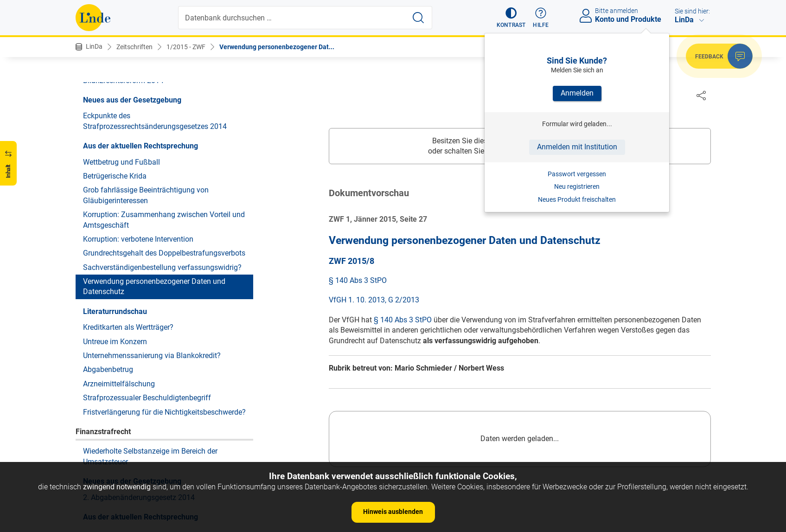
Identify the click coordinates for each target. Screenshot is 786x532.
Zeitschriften (134, 47)
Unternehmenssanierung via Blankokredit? (152, 356)
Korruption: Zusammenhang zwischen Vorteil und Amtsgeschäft (164, 220)
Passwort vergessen (577, 174)
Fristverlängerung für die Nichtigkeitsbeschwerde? (164, 412)
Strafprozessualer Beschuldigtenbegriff (147, 398)
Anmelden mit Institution (577, 147)
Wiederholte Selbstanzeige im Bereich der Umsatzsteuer (150, 456)
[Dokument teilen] (701, 95)
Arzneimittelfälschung (119, 384)
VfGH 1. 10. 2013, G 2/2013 (374, 300)
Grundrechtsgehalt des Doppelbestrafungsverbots (164, 253)
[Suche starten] (418, 18)
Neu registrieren (577, 186)
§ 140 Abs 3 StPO (358, 281)
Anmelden (577, 93)
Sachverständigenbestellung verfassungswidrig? (162, 267)
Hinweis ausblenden (393, 512)
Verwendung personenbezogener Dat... (277, 47)
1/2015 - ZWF (186, 47)
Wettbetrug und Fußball (121, 162)
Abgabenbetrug (108, 369)
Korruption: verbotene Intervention (138, 239)
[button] (511, 18)
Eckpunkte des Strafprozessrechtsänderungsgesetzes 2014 (155, 121)
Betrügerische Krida (115, 176)
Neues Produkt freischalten (577, 199)
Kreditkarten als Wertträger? (128, 327)
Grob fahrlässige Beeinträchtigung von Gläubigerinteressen (146, 195)
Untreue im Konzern (115, 342)
